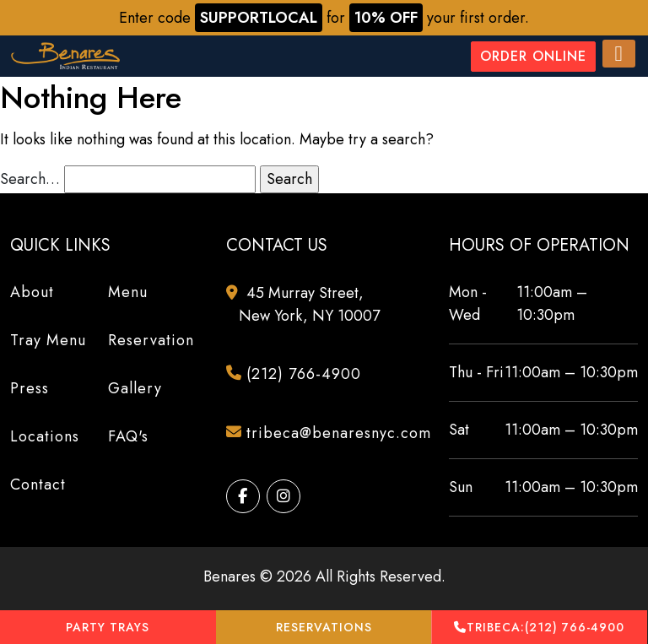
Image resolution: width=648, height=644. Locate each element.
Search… (30, 179)
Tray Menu (48, 340)
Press (30, 388)
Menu (128, 292)
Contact (38, 484)
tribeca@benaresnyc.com (330, 434)
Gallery (135, 388)
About (32, 292)
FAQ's (128, 436)
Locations (45, 436)
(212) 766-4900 (539, 628)
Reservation (151, 340)
